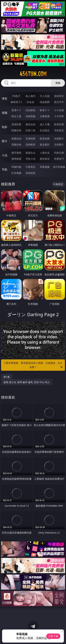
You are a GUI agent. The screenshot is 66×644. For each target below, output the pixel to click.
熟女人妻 (16, 116)
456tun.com (33, 74)
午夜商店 (30, 167)
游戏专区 (59, 96)
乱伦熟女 (45, 130)
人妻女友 (45, 153)
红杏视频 (16, 173)
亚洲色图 (30, 138)
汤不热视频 (59, 167)
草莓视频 (45, 167)
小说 (5, 155)
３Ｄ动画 (59, 110)
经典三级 (30, 130)
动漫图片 (59, 138)
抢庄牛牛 (59, 102)
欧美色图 (45, 138)
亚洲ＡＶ (16, 110)
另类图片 (59, 145)
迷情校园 (16, 159)
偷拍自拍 (30, 124)
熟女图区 (45, 145)
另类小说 (30, 159)
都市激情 (16, 153)
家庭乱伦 (30, 153)
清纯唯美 (30, 145)
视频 (5, 113)
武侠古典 (59, 153)
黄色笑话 (45, 159)
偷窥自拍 (16, 138)
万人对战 (45, 96)
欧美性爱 (59, 124)
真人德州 (30, 96)
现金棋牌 (45, 102)
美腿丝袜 (16, 145)
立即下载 (53, 636)
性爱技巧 (59, 159)
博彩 (5, 99)
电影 (5, 127)
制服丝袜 (16, 130)
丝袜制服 (30, 116)
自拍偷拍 (30, 110)
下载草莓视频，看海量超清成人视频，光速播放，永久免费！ (33, 365)
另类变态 (59, 130)
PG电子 (16, 96)
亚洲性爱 (16, 124)
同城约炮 (16, 167)
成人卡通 (45, 124)
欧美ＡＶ (45, 110)
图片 (5, 141)
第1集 (7, 377)
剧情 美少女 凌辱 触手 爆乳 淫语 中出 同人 (27, 382)
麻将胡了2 (16, 102)
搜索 (58, 83)
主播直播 (45, 116)
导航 (5, 169)
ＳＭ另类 (59, 116)
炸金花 (30, 102)
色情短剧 (30, 173)
